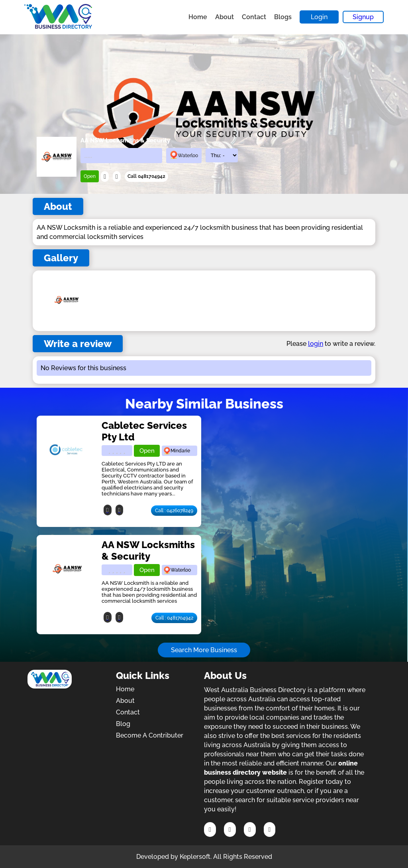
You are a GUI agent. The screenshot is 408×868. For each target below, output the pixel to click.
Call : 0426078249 (174, 511)
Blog (123, 724)
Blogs (283, 17)
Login (319, 17)
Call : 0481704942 (174, 618)
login (316, 344)
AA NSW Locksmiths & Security (148, 550)
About (225, 17)
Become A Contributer (150, 735)
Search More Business (204, 650)
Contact (254, 17)
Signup (363, 17)
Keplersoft (195, 857)
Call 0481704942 (146, 176)
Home (198, 17)
